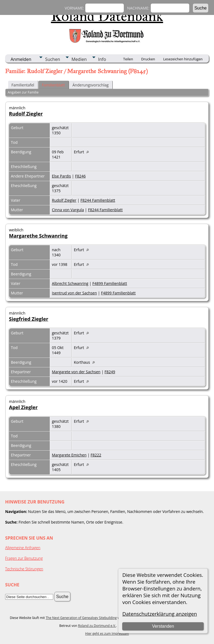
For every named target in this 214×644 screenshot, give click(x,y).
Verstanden (163, 626)
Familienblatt (53, 85)
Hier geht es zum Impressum (107, 634)
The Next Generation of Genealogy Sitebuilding (81, 618)
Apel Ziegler (23, 407)
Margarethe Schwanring (38, 236)
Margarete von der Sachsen (76, 372)
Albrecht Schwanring (70, 283)
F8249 (110, 372)
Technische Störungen (24, 569)
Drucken (148, 59)
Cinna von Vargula (68, 210)
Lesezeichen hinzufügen (183, 59)
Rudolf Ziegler (26, 114)
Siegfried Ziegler (29, 319)
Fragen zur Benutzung (24, 558)
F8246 (80, 176)
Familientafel (23, 85)
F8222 (96, 455)
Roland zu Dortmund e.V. (97, 626)
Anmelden (21, 59)
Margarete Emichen (69, 455)
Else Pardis (61, 176)
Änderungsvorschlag (91, 85)
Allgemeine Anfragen (23, 548)
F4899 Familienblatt (110, 283)
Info (102, 59)
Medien (79, 59)
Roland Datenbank (107, 16)
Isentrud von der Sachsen (74, 293)
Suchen (53, 59)
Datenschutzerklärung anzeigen (160, 614)
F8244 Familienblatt (98, 200)
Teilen (128, 59)
